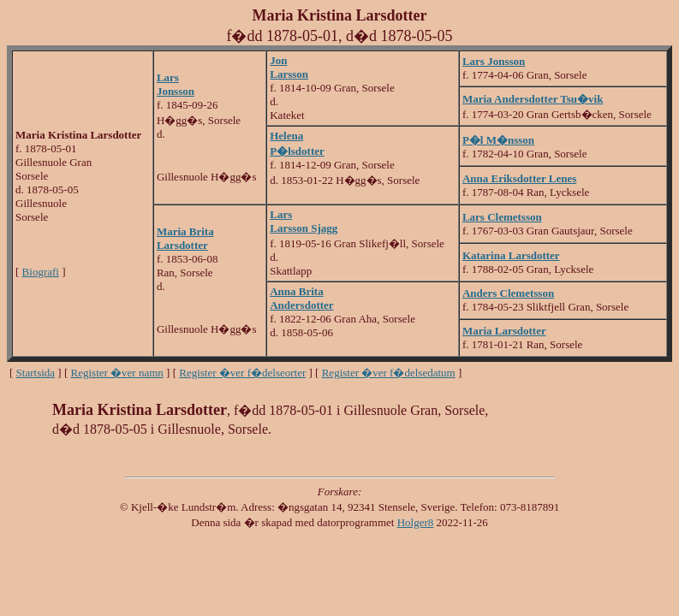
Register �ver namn (117, 373)
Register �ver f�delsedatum (389, 373)
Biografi (41, 272)
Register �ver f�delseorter (242, 373)
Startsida (36, 373)
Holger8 (416, 522)
